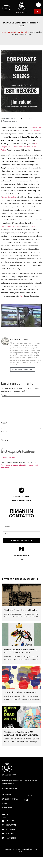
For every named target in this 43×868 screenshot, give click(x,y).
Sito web (4, 440)
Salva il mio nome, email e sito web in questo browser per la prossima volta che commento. (18, 452)
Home (4, 32)
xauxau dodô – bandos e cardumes (20, 692)
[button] (6, 8)
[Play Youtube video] (21, 315)
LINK (22, 559)
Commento (6, 395)
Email (4, 432)
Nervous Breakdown (9, 197)
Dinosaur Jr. (34, 226)
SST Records (36, 130)
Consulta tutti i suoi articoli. (23, 370)
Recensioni (12, 32)
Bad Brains (16, 226)
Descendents (6, 226)
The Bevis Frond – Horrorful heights (21, 610)
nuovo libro (38, 127)
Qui (21, 296)
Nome (4, 423)
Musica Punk (23, 32)
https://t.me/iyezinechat (22, 500)
